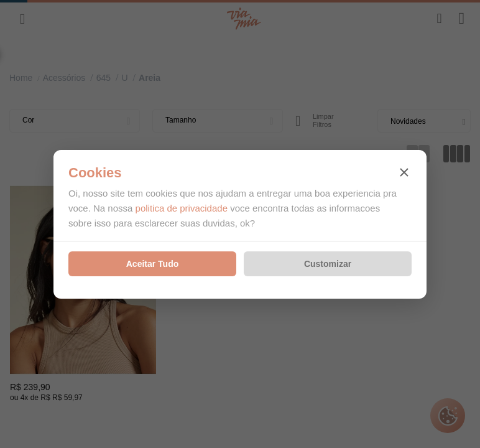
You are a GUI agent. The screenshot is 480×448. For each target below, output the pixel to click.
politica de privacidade (182, 208)
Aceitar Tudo (153, 264)
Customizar (328, 264)
